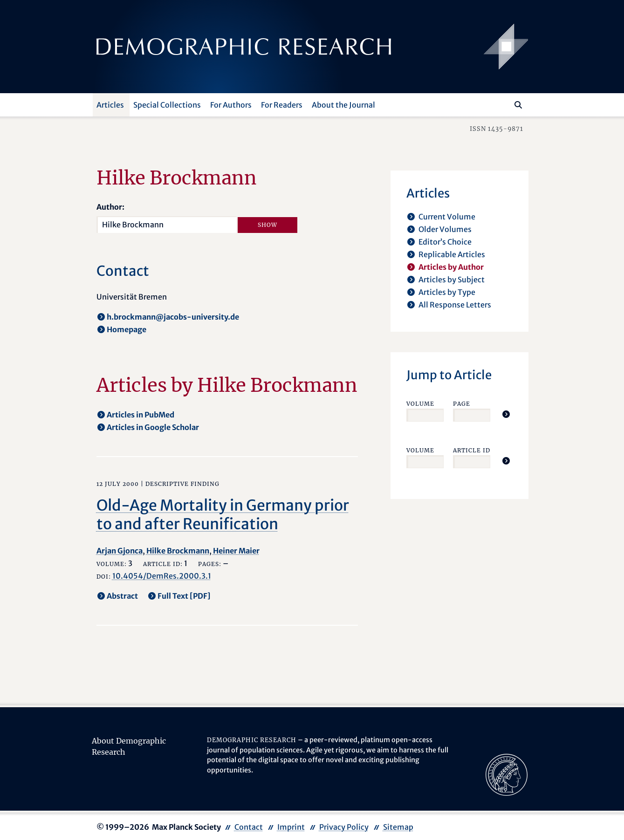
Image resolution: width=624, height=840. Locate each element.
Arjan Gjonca (120, 551)
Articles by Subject (452, 280)
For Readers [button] (282, 105)
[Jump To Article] (506, 414)
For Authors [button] (231, 105)
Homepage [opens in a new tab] (127, 329)
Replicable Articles (452, 254)
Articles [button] (110, 105)
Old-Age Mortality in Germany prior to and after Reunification (223, 515)
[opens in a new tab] (507, 774)
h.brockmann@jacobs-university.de (173, 317)
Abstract (122, 596)
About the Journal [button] (343, 105)
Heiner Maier (236, 551)
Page (462, 404)
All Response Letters (455, 305)
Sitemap (398, 827)
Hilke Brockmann (178, 551)
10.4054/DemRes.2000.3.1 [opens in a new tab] (162, 576)
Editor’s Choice (445, 242)
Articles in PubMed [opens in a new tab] (141, 415)
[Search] (518, 105)
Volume (420, 404)
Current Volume (447, 217)
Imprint (291, 827)
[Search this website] (504, 104)
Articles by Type (447, 292)
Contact (249, 827)
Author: (110, 207)
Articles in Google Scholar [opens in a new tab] (153, 427)
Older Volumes (445, 229)
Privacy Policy (344, 827)
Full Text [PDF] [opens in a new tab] (184, 596)
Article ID (472, 450)
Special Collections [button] (167, 105)
